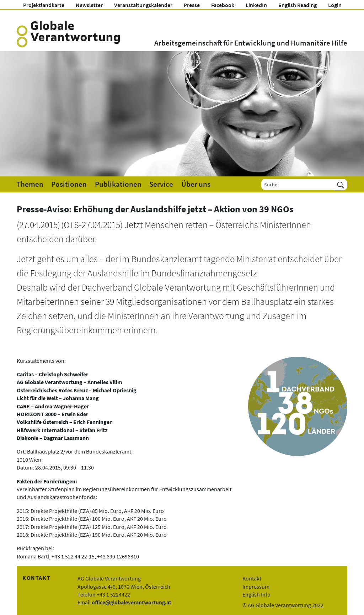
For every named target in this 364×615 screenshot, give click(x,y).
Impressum (256, 587)
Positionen (69, 184)
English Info (256, 594)
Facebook (223, 5)
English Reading (298, 5)
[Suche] (298, 184)
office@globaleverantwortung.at (132, 602)
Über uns (196, 184)
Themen (30, 184)
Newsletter (89, 5)
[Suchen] (341, 184)
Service (161, 184)
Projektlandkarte (44, 5)
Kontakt (252, 578)
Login (335, 5)
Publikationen (118, 184)
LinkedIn (256, 5)
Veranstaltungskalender (143, 5)
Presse (192, 5)
